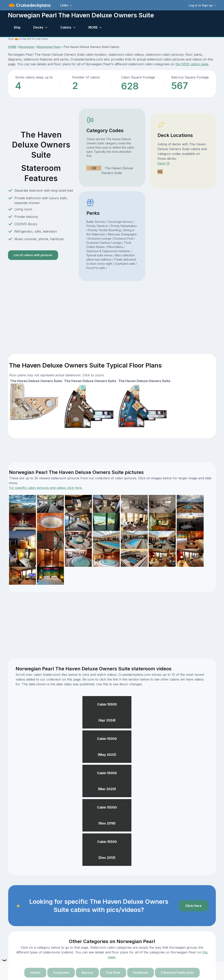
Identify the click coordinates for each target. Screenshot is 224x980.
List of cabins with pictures (33, 255)
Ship (17, 27)
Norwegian (27, 47)
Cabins (66, 27)
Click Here (193, 906)
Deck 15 (164, 163)
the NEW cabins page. (192, 64)
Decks (38, 27)
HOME (12, 47)
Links (64, 5)
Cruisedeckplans (33, 5)
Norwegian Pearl (49, 47)
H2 (94, 168)
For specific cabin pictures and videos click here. (46, 488)
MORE (93, 27)
